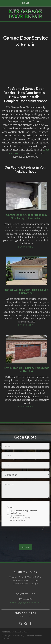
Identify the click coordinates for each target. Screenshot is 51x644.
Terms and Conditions (34, 636)
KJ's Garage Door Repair (20, 632)
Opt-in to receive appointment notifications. (22, 512)
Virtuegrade (8, 636)
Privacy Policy (19, 636)
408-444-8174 (26, 613)
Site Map (7, 638)
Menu (26, 3)
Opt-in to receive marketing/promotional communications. (19, 518)
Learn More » (27, 247)
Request (26, 547)
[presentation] (22, 534)
